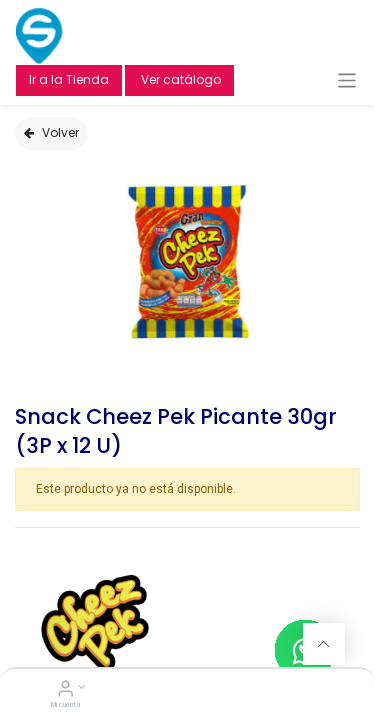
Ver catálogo (179, 79)
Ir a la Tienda (69, 79)
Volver (51, 132)
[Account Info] (65, 691)
